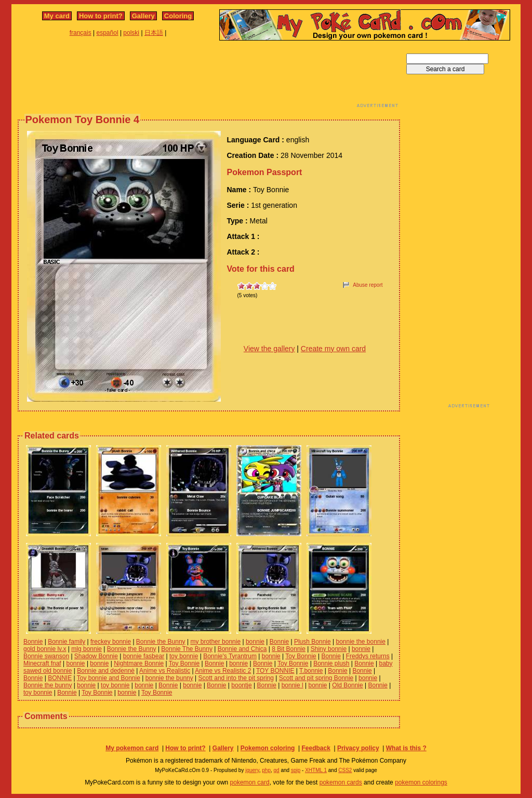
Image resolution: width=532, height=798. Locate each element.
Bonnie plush (331, 663)
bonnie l (292, 685)
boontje (241, 685)
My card (57, 16)
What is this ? (406, 748)
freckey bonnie (111, 642)
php (266, 770)
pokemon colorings (421, 782)
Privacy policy (358, 748)
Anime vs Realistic (165, 671)
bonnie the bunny (169, 678)
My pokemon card (132, 748)
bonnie (255, 642)
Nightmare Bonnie (139, 663)
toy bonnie (184, 656)
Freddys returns (368, 656)
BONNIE (60, 678)
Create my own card (333, 349)
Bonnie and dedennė (106, 671)
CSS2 (345, 770)
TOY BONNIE (275, 671)
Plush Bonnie (312, 642)
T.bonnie (311, 671)
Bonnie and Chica (242, 649)
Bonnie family (66, 642)
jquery (252, 770)
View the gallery (269, 349)
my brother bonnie (215, 642)
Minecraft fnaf (42, 663)
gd (277, 770)
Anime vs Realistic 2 (223, 671)
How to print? (101, 16)
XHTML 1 (316, 770)
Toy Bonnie (301, 656)
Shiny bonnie (329, 649)
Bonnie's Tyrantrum (230, 656)
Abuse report (368, 285)
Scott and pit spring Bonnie (316, 678)
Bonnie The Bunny (187, 649)
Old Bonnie (347, 685)
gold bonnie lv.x (45, 649)
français (81, 33)
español (108, 33)
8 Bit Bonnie (289, 649)
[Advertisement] (209, 77)
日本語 (154, 33)
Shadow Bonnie (96, 656)
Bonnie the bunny (48, 685)
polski (131, 33)
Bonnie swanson (46, 656)
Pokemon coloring (268, 748)
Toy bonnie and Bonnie (109, 678)
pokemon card (250, 782)
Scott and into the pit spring (236, 678)
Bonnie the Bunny (161, 642)
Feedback (316, 748)
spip (296, 770)
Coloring (178, 16)
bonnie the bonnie (360, 642)
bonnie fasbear (144, 656)
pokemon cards (341, 782)
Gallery (143, 16)
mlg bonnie (87, 649)
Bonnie (33, 642)
